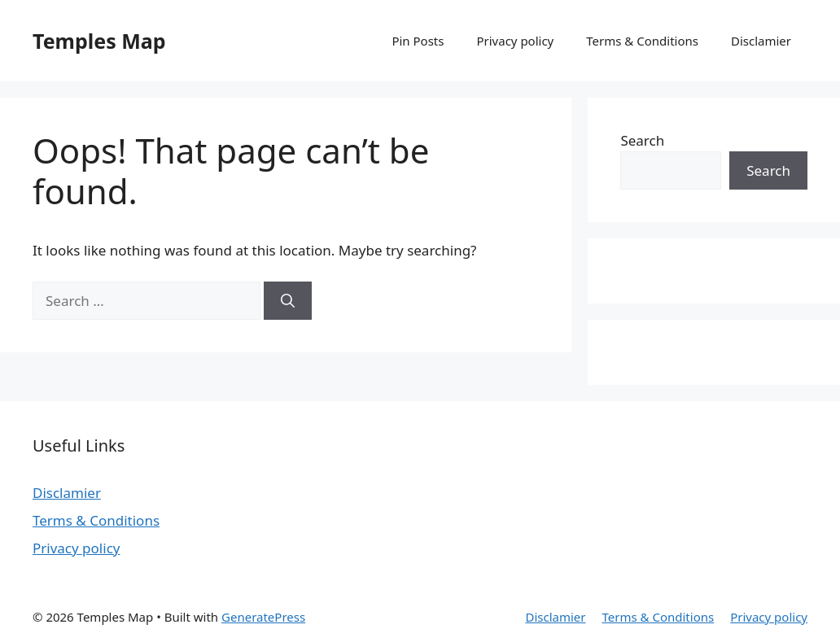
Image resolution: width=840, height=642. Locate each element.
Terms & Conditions (642, 41)
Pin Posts (418, 41)
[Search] (288, 301)
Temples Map (99, 41)
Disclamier (761, 41)
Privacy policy (515, 41)
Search (642, 140)
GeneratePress (263, 617)
